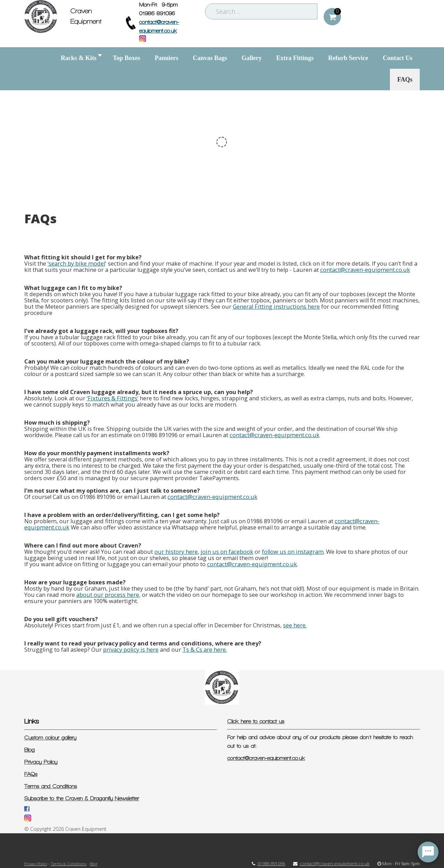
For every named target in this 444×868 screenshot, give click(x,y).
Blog (29, 750)
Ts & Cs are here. (205, 650)
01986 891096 (271, 864)
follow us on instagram (293, 552)
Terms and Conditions (51, 786)
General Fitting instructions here (276, 307)
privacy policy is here (131, 650)
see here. (295, 625)
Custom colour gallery (50, 738)
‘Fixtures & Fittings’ (113, 398)
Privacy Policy (41, 762)
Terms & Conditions (69, 863)
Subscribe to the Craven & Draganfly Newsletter (82, 798)
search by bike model (77, 264)
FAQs (31, 774)
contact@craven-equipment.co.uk (365, 270)
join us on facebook (227, 552)
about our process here (108, 595)
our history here (176, 552)
